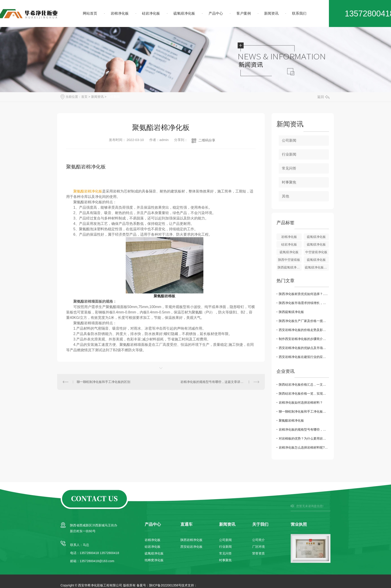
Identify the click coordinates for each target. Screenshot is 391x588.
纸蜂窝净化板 (154, 560)
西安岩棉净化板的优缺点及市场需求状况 (304, 348)
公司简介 (258, 540)
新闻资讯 (271, 13)
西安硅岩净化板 (191, 547)
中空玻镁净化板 (316, 252)
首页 (84, 97)
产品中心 (216, 13)
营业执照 (299, 524)
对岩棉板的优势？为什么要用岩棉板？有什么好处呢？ (304, 438)
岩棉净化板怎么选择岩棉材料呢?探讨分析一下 (304, 447)
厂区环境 (258, 547)
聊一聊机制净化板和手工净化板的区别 (103, 382)
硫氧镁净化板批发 (317, 267)
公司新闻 (114, 97)
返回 (323, 97)
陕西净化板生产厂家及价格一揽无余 (304, 321)
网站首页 (90, 13)
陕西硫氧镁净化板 (290, 267)
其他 (285, 196)
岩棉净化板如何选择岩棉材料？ (301, 402)
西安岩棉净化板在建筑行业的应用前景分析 (304, 357)
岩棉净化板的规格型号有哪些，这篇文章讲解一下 (215, 382)
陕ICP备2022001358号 (165, 585)
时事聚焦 (289, 182)
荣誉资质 (258, 553)
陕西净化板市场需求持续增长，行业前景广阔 (304, 303)
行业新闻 (289, 154)
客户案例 (244, 13)
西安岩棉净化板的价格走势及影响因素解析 (304, 330)
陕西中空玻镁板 (289, 260)
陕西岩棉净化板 (191, 540)
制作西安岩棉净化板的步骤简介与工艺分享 (304, 339)
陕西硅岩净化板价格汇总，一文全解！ (304, 385)
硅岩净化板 (151, 13)
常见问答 (289, 168)
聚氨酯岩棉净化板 (291, 420)
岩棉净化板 (120, 13)
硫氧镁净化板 (184, 13)
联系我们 (299, 13)
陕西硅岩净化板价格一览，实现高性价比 (304, 393)
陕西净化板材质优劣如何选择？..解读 (304, 294)
